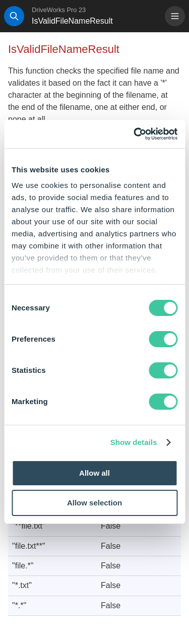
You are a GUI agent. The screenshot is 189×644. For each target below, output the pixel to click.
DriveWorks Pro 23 (59, 10)
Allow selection (94, 503)
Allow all (94, 473)
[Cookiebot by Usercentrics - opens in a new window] (135, 134)
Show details (134, 442)
